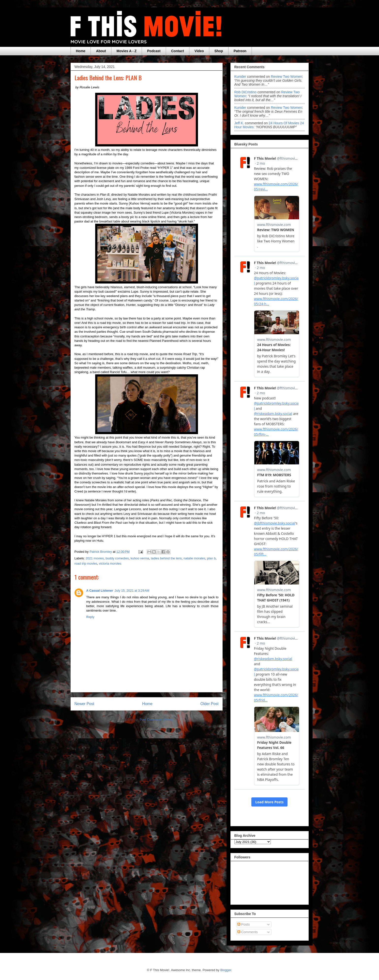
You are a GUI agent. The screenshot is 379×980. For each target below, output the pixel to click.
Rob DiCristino (245, 92)
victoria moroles (110, 563)
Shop (219, 51)
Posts (244, 924)
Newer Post (84, 704)
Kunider (240, 77)
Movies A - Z (127, 51)
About (101, 51)
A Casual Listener (100, 591)
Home (81, 51)
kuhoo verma (140, 558)
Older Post (210, 704)
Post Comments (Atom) (156, 719)
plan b (211, 558)
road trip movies (86, 563)
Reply (90, 617)
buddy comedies (117, 558)
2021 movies (95, 558)
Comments (248, 932)
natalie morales (194, 558)
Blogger (226, 970)
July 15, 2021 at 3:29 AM (132, 591)
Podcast (154, 51)
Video (199, 51)
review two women (286, 77)
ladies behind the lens (166, 558)
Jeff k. (239, 123)
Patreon (240, 51)
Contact (178, 51)
